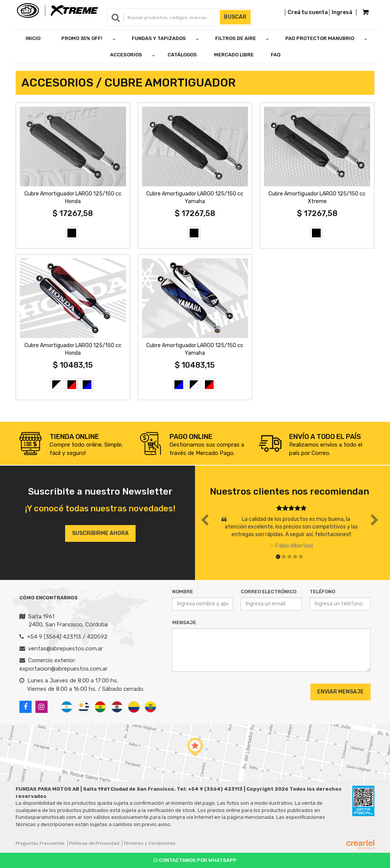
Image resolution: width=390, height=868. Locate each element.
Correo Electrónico (269, 592)
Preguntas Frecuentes (40, 843)
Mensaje (184, 622)
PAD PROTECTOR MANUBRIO (320, 38)
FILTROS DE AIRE (236, 38)
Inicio (33, 38)
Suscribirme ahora (100, 533)
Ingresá (342, 12)
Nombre (183, 592)
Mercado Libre (234, 55)
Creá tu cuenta (308, 12)
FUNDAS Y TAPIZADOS (159, 38)
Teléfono (322, 592)
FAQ (276, 55)
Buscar (235, 17)
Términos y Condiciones (149, 843)
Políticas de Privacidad (94, 843)
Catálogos (182, 55)
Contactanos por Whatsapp (195, 860)
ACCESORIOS (126, 55)
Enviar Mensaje (340, 692)
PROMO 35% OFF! (82, 38)
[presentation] (218, 692)
